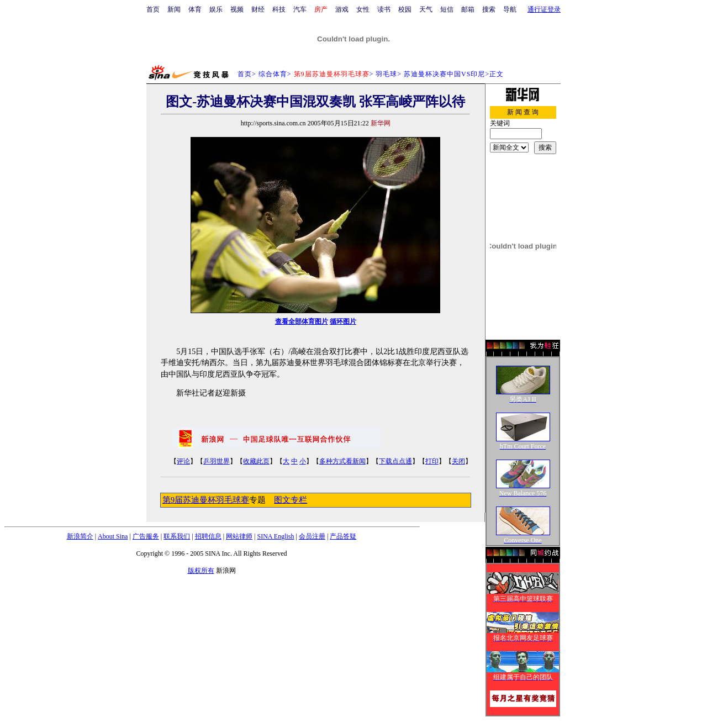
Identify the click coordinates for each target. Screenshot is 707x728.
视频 (237, 9)
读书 (384, 9)
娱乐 (216, 9)
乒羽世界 (217, 461)
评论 (183, 461)
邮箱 (468, 9)
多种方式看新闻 (342, 461)
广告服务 (146, 536)
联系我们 (177, 536)
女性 (363, 9)
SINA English (275, 536)
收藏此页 (256, 461)
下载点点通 (395, 461)
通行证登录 (544, 9)
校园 (405, 9)
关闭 (458, 461)
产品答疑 (343, 536)
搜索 (489, 9)
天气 (426, 9)
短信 (447, 9)
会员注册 (312, 536)
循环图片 (343, 321)
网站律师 (239, 536)
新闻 (174, 9)
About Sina (113, 536)
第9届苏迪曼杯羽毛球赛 (206, 500)
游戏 (342, 9)
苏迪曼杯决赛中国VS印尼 (444, 74)
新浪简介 (80, 536)
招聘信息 (208, 536)
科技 (279, 9)
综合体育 (273, 74)
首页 (153, 9)
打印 (432, 461)
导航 (510, 9)
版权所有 (201, 571)
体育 (195, 9)
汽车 (300, 9)
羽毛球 (386, 74)
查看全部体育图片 (302, 321)
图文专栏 (291, 500)
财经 (258, 9)
